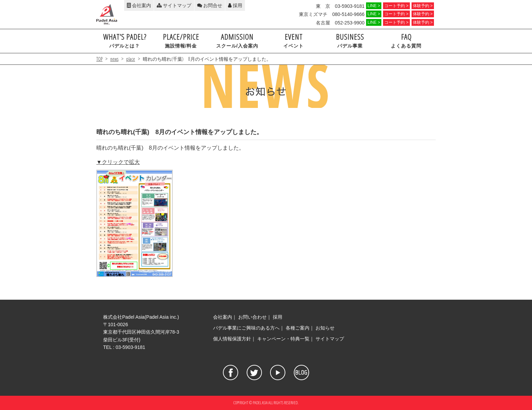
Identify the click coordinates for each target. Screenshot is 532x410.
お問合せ (210, 5)
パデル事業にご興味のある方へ (246, 328)
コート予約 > (396, 6)
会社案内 (139, 5)
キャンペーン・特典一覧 (283, 339)
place (131, 59)
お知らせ (325, 328)
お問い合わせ (252, 317)
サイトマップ (174, 5)
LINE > (374, 6)
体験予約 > (423, 6)
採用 (235, 5)
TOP (99, 59)
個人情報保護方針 (232, 339)
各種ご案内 (298, 328)
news (114, 59)
